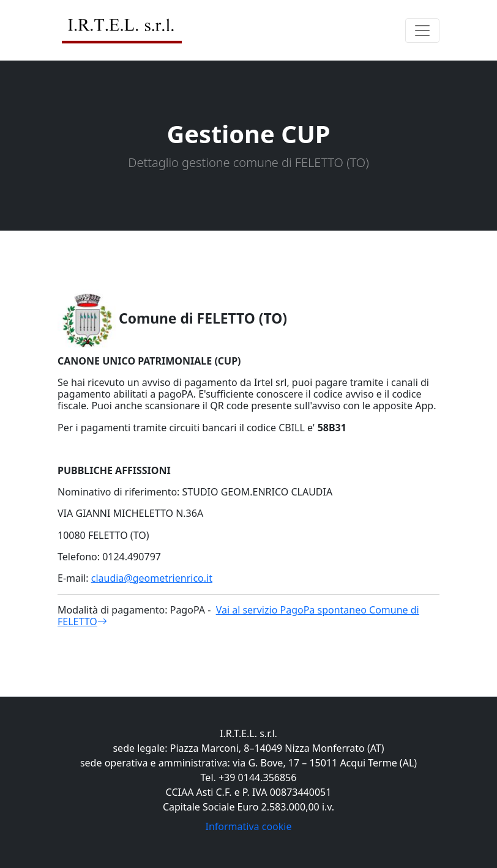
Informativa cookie (249, 826)
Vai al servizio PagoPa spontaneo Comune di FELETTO (238, 616)
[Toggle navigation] (422, 31)
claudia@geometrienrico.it (152, 578)
